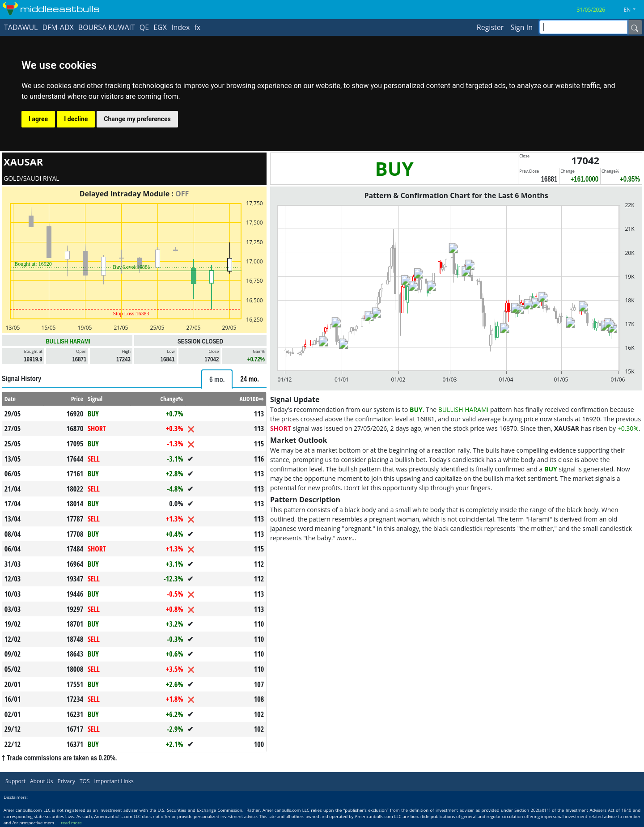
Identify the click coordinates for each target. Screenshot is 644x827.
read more (71, 823)
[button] (633, 10)
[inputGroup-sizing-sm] (583, 27)
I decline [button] (76, 119)
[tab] (217, 379)
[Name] (635, 27)
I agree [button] (38, 119)
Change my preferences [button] (137, 119)
